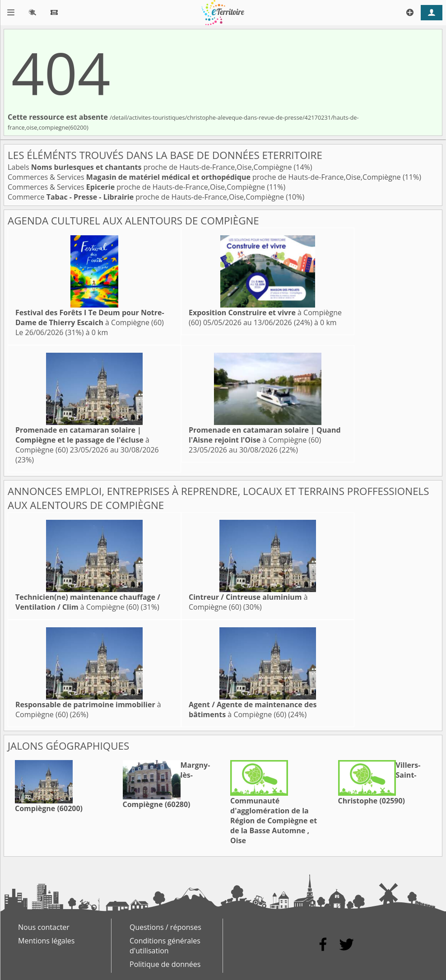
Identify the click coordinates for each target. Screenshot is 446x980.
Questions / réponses (165, 927)
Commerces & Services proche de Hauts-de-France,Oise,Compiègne (205, 177)
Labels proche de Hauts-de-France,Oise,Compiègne (151, 167)
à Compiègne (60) (90, 317)
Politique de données (165, 964)
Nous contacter (44, 927)
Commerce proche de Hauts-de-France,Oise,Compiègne (147, 197)
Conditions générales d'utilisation (165, 946)
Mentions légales (46, 941)
